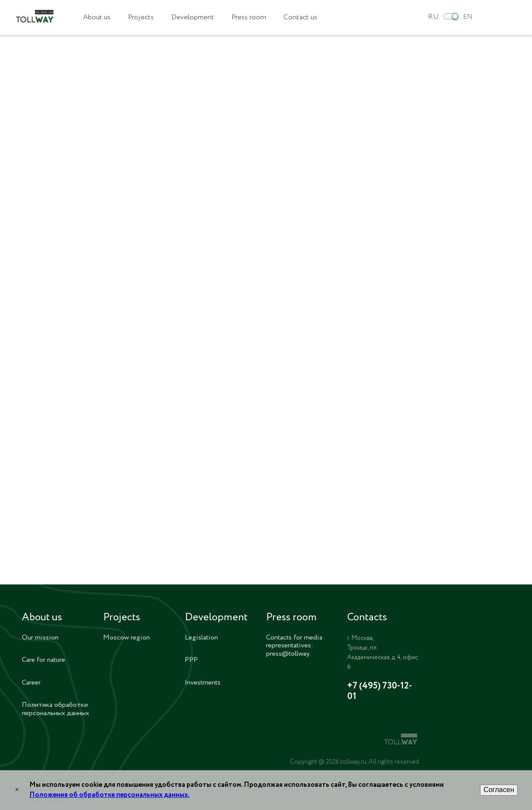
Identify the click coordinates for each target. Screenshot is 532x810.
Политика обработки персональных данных (55, 709)
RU (433, 17)
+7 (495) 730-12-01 (380, 692)
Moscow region (126, 638)
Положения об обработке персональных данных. (109, 795)
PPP (191, 660)
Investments (203, 683)
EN (468, 17)
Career (31, 683)
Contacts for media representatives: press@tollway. (294, 646)
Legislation (201, 638)
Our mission (40, 638)
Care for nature (43, 660)
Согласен (499, 790)
